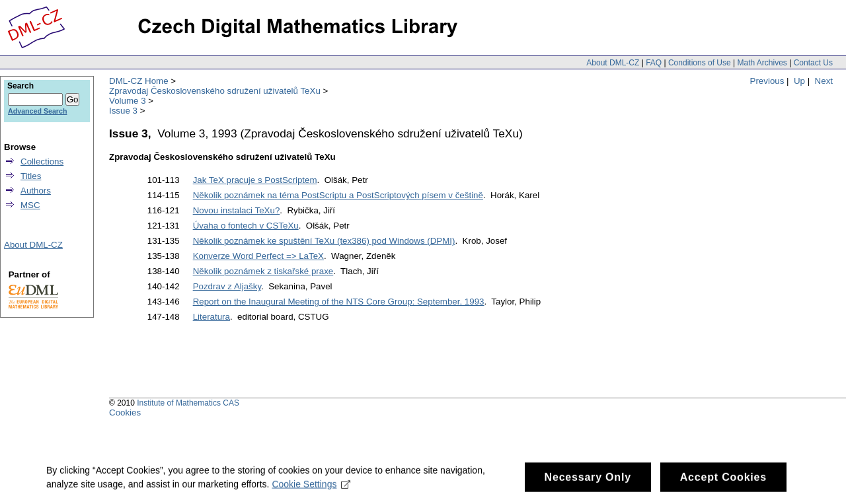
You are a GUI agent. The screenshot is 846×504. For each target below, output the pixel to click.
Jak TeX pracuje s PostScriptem (255, 180)
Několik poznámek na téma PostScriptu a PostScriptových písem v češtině (338, 195)
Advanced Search (37, 111)
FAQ (654, 63)
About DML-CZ (613, 63)
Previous (767, 81)
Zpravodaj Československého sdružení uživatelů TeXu (215, 91)
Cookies (125, 413)
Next (824, 81)
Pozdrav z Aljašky (227, 286)
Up (799, 81)
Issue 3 (123, 111)
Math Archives (762, 63)
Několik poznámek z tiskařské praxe (263, 271)
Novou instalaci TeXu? (237, 210)
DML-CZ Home (139, 81)
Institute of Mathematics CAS (188, 403)
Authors (36, 191)
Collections (42, 162)
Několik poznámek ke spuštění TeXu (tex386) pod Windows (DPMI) (324, 241)
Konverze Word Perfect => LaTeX (258, 256)
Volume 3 (128, 101)
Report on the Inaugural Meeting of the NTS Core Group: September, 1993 (339, 302)
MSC (30, 205)
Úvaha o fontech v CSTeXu (246, 226)
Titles (31, 176)
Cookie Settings (311, 487)
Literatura (211, 317)
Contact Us (813, 63)
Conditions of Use (700, 63)
